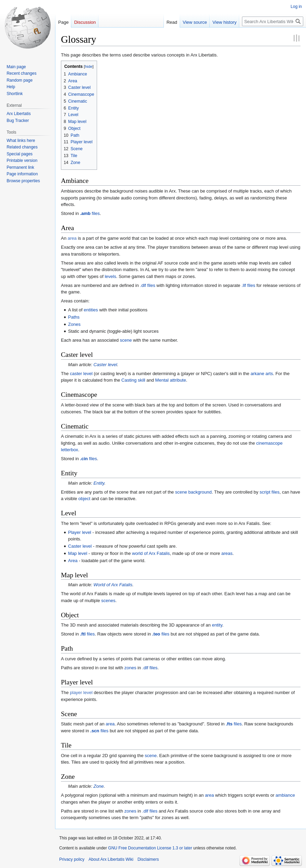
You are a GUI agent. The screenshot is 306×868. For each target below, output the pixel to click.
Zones (74, 324)
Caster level (105, 365)
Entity (99, 483)
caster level (81, 374)
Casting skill (133, 380)
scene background (193, 492)
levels (110, 276)
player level (81, 693)
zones (130, 668)
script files (270, 492)
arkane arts (262, 374)
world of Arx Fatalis (151, 553)
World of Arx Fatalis (113, 585)
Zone (99, 786)
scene (126, 340)
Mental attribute (171, 380)
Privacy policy (72, 859)
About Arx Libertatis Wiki (111, 859)
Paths (74, 317)
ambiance (285, 795)
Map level (78, 553)
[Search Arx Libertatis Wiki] (273, 21)
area (72, 238)
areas (227, 553)
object (85, 499)
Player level (80, 532)
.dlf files (148, 285)
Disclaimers (148, 859)
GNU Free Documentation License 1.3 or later (150, 848)
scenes (108, 601)
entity (217, 625)
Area (73, 561)
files (90, 213)
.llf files (249, 285)
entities (91, 310)
